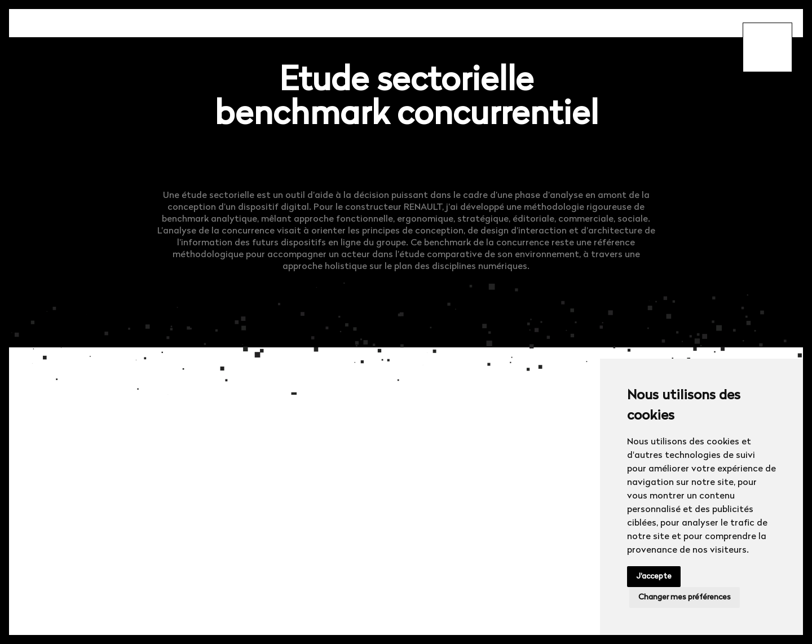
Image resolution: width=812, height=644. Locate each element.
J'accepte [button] (654, 577)
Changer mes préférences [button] (685, 597)
